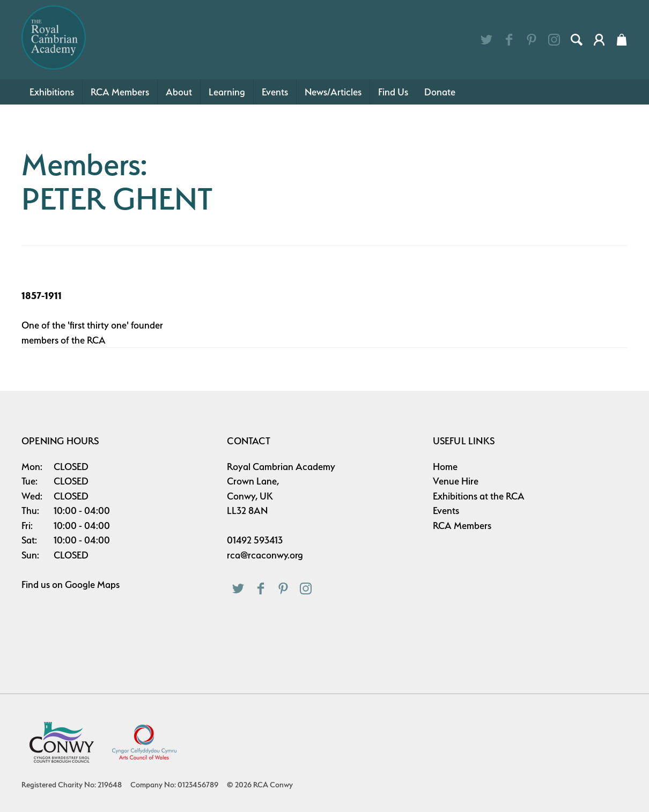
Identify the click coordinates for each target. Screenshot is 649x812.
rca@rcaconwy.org (265, 555)
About (179, 92)
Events (275, 92)
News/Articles (333, 92)
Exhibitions (52, 92)
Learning (227, 92)
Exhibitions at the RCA (479, 496)
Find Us (393, 92)
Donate (440, 92)
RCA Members (120, 92)
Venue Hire (456, 481)
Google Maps (92, 584)
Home (445, 467)
